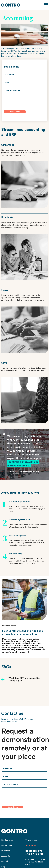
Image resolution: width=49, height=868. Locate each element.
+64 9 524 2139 (34, 854)
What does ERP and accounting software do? (24, 679)
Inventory (5, 851)
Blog (3, 867)
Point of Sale (7, 845)
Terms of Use (31, 840)
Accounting (6, 856)
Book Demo (31, 845)
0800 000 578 (34, 851)
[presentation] (20, 101)
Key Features (7, 840)
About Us (5, 861)
